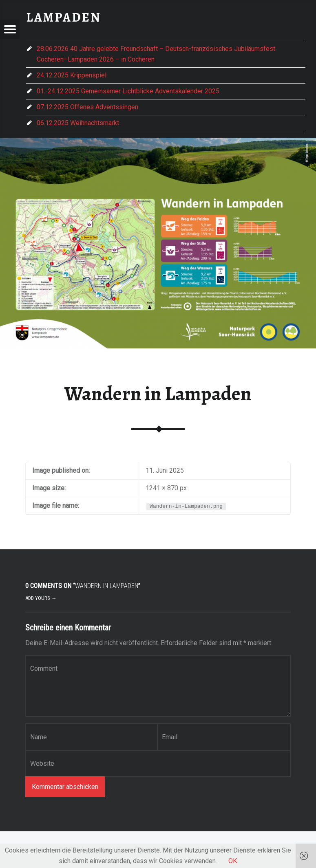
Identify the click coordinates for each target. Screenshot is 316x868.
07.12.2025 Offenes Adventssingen (87, 107)
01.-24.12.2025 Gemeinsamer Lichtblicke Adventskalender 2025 (128, 91)
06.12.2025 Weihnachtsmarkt (78, 123)
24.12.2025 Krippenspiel (72, 75)
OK (233, 861)
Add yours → (41, 598)
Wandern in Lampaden (158, 394)
